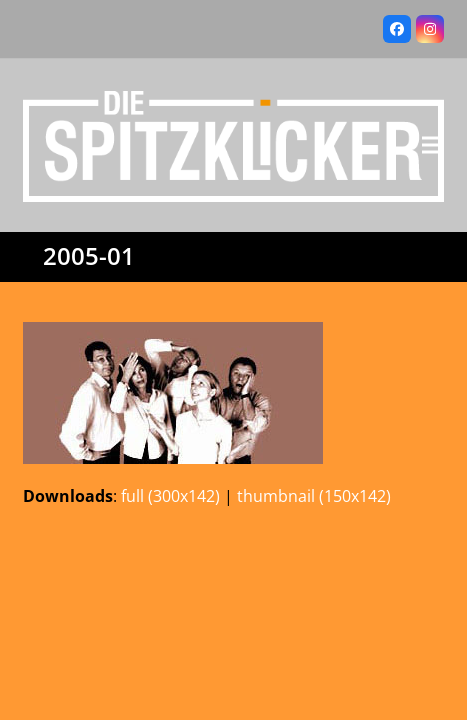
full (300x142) (170, 496)
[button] (433, 145)
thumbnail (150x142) (314, 496)
